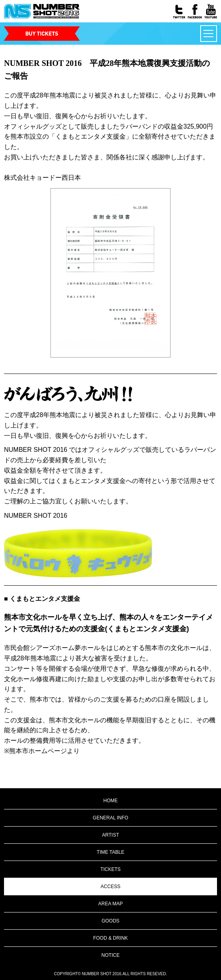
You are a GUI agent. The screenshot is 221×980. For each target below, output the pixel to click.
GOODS (111, 921)
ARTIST (110, 835)
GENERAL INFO (111, 818)
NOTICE (110, 955)
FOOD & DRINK (111, 938)
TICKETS (111, 869)
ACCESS (110, 887)
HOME (110, 801)
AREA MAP (110, 904)
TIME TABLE (111, 852)
